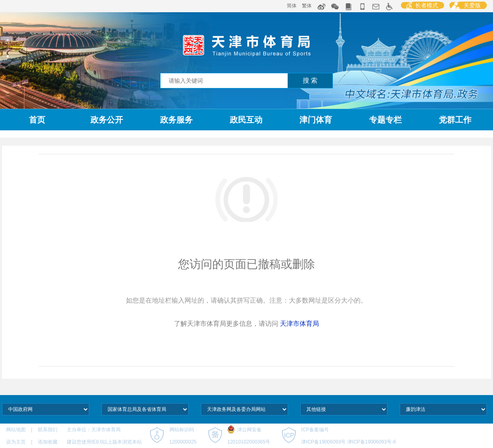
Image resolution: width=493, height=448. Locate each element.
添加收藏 (48, 442)
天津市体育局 (299, 324)
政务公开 (107, 120)
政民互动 (246, 120)
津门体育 (316, 120)
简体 (292, 6)
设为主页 (16, 442)
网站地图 (17, 430)
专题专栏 (385, 120)
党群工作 (455, 120)
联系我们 (48, 430)
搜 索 (310, 80)
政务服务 (176, 120)
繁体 (307, 6)
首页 (37, 120)
